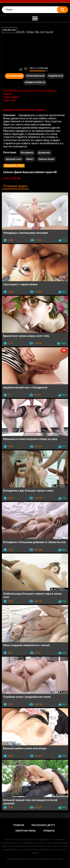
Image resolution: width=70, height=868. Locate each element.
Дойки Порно (25, 859)
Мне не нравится (26, 69)
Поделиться (56, 76)
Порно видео (11, 97)
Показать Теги (14, 166)
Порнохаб (9, 100)
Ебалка (8, 94)
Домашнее (44, 153)
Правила (49, 831)
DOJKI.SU (10, 30)
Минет (30, 159)
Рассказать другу (43, 825)
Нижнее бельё (46, 159)
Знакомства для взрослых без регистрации (30, 91)
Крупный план (14, 159)
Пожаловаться (35, 76)
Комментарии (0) (35, 82)
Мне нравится (21, 69)
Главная (19, 825)
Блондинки (27, 153)
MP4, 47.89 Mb (12, 178)
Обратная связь (26, 831)
